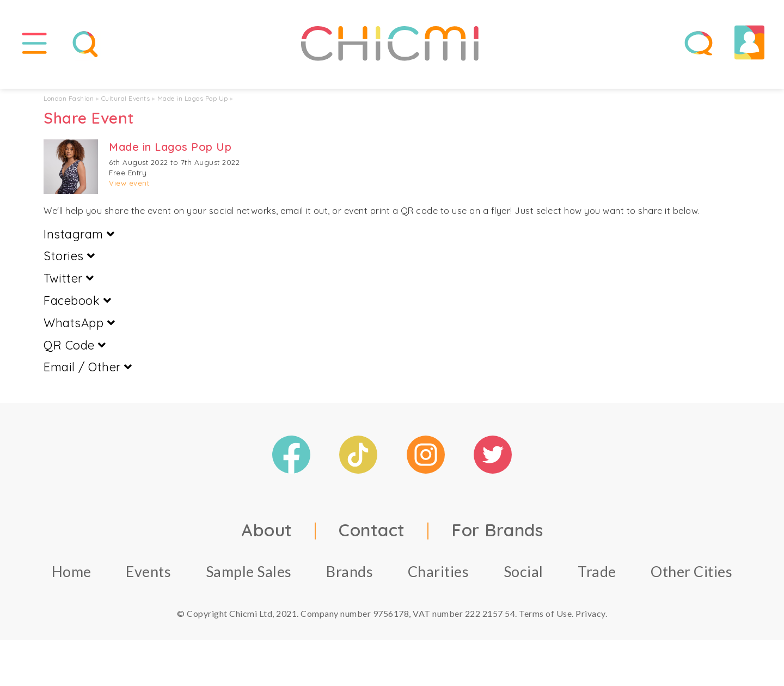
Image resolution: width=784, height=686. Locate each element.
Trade (597, 579)
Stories (69, 264)
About (267, 537)
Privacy (590, 621)
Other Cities (691, 579)
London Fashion (69, 106)
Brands (350, 579)
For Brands (497, 537)
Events (148, 579)
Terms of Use (545, 621)
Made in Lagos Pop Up (193, 106)
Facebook (77, 308)
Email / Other (88, 375)
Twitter (69, 286)
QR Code (75, 352)
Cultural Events (126, 106)
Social (523, 579)
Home (72, 579)
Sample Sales (249, 579)
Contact (372, 537)
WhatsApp (79, 330)
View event (129, 191)
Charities (439, 579)
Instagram (79, 241)
